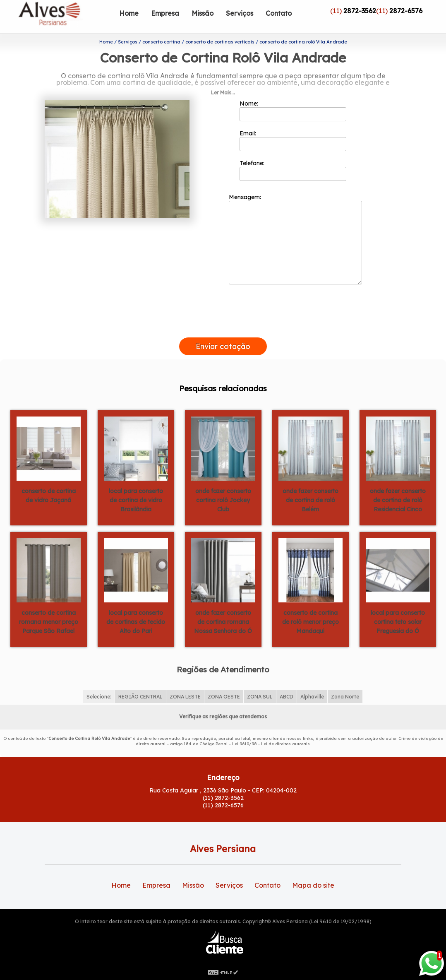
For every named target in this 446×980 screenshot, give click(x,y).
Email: (293, 140)
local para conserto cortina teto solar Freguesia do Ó (398, 622)
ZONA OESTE (224, 697)
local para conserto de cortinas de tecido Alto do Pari (136, 622)
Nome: (293, 111)
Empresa (165, 13)
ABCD (287, 697)
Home (129, 13)
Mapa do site (313, 885)
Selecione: (99, 697)
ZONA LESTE (185, 697)
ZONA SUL (260, 697)
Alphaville (312, 697)
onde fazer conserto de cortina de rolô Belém (311, 500)
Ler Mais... (223, 93)
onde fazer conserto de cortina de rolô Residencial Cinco (398, 500)
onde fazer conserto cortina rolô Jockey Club (223, 500)
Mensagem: (295, 239)
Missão (203, 13)
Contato (279, 13)
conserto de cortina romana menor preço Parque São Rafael (49, 622)
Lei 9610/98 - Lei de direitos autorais (271, 744)
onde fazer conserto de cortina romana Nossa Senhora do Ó (223, 622)
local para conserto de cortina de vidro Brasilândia (136, 500)
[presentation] (223, 328)
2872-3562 (360, 11)
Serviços (240, 13)
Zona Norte (345, 697)
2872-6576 (406, 11)
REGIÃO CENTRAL (140, 697)
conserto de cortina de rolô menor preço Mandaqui (311, 622)
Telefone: (293, 170)
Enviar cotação (223, 346)
